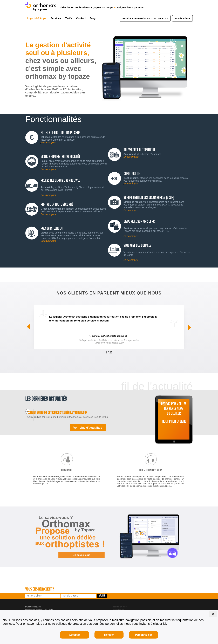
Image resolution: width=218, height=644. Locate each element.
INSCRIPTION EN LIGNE (174, 422)
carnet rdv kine (120, 602)
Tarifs (69, 18)
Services (56, 18)
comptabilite (119, 605)
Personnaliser (143, 635)
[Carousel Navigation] (109, 352)
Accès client (182, 18)
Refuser (109, 635)
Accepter (74, 635)
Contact (81, 18)
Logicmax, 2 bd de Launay (37, 608)
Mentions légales (33, 602)
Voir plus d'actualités (88, 423)
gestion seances (121, 608)
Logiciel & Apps (37, 18)
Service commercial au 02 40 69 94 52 (145, 18)
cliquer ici (160, 624)
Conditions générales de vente (39, 605)
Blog (93, 18)
